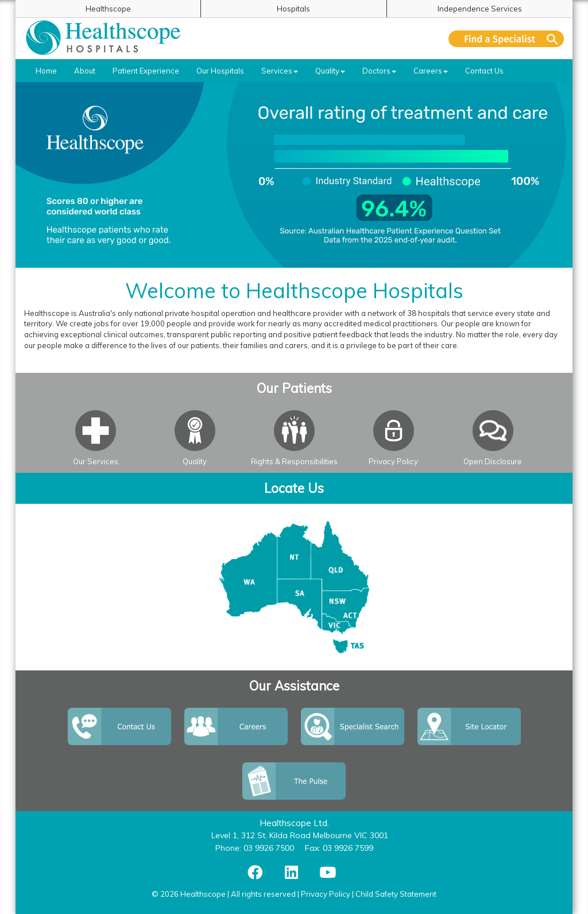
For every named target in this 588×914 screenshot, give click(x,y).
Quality (330, 71)
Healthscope (108, 9)
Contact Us (484, 71)
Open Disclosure (493, 461)
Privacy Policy (393, 461)
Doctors (379, 71)
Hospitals (293, 9)
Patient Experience (146, 71)
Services (280, 71)
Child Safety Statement (396, 894)
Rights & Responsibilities (294, 461)
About (85, 71)
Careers (431, 71)
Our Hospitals (220, 71)
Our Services (96, 461)
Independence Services (480, 9)
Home (46, 71)
